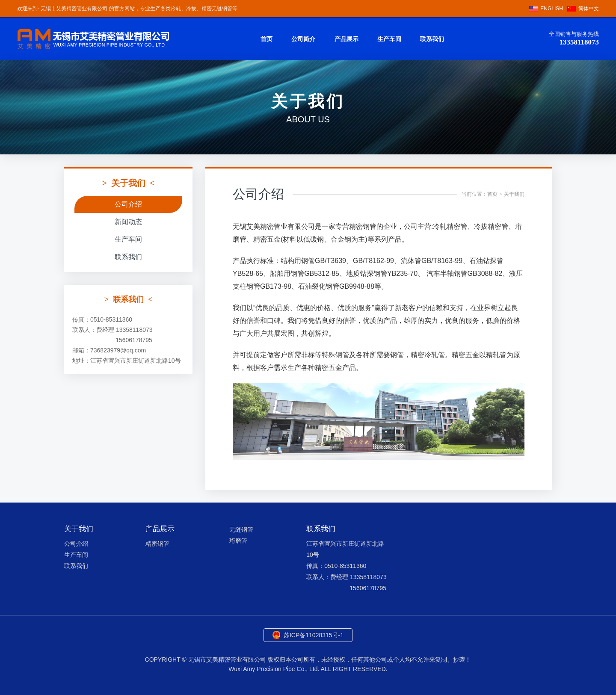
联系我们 (432, 39)
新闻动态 (128, 222)
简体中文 (589, 9)
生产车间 (389, 39)
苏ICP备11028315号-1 (314, 635)
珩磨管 (238, 541)
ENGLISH (552, 9)
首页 (267, 39)
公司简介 (303, 39)
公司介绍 (128, 204)
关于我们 (514, 194)
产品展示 (346, 39)
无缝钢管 (241, 529)
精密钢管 (157, 544)
